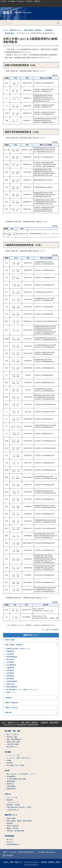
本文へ (5, 1)
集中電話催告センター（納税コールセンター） (23, 689)
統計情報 (10, 763)
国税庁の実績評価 (12, 703)
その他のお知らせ (13, 810)
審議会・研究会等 (12, 708)
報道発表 (10, 800)
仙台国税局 (10, 654)
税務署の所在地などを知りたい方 (18, 649)
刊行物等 (8, 752)
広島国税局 (10, 670)
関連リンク (18, 862)
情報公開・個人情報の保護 (15, 831)
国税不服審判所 (12, 687)
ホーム (5, 30)
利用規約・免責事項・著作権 (50, 862)
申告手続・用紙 (12, 737)
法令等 (7, 771)
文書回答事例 (11, 786)
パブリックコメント (13, 802)
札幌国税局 (10, 651)
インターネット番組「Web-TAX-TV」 (19, 758)
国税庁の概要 (10, 640)
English (13, 1)
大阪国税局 (49, 30)
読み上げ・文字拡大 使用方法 (29, 1)
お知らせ (8, 794)
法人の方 (10, 842)
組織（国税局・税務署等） (33, 30)
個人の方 (10, 840)
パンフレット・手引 (13, 755)
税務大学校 (10, 684)
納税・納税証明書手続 (14, 739)
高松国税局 (10, 673)
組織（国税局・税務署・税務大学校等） (20, 821)
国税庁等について (16, 30)
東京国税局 (10, 659)
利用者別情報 (9, 836)
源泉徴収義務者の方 (13, 844)
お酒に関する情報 (13, 744)
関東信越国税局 (12, 657)
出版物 (9, 760)
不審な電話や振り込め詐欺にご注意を (19, 807)
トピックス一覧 (12, 798)
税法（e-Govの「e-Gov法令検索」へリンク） (22, 774)
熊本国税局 (10, 679)
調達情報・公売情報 (13, 805)
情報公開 (8, 713)
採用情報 (8, 698)
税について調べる (13, 734)
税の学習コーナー (13, 747)
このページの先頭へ (52, 629)
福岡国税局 (10, 676)
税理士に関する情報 (13, 742)
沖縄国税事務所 (12, 681)
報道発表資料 (10, 33)
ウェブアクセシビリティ (32, 862)
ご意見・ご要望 (8, 862)
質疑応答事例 (11, 789)
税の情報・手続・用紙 (12, 731)
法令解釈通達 (11, 776)
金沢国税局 (10, 662)
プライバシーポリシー (32, 865)
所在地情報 (8, 855)
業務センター (11, 692)
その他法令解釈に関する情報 (16, 779)
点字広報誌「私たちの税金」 (16, 765)
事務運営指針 (11, 781)
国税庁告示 (10, 784)
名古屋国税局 (11, 665)
